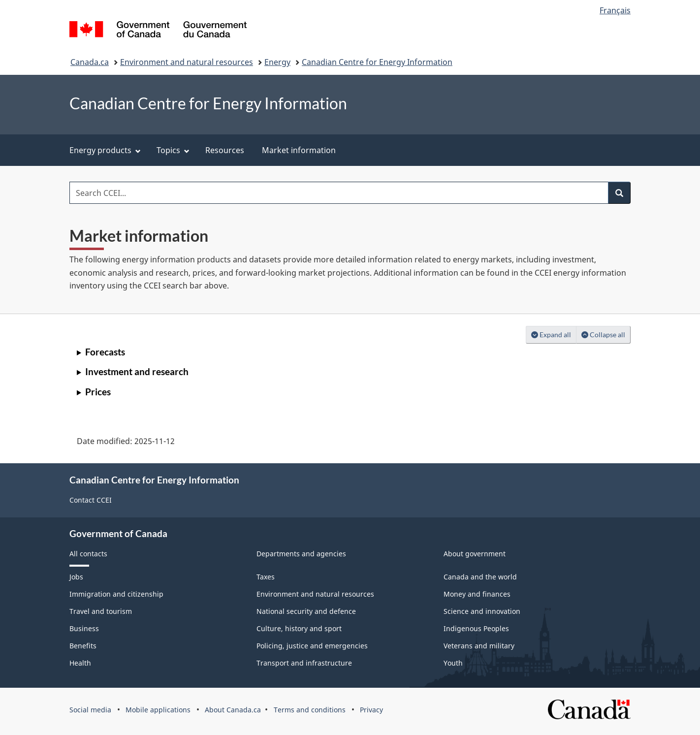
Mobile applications (158, 710)
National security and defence (306, 611)
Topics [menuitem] (173, 150)
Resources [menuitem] (225, 150)
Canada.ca (90, 62)
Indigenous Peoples (476, 628)
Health (80, 663)
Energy (277, 62)
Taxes (266, 577)
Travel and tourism (101, 611)
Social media (90, 710)
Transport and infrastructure (304, 663)
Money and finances (477, 594)
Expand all (554, 334)
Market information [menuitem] (299, 150)
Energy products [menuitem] (105, 150)
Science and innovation (482, 611)
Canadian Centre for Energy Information (377, 62)
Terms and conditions (310, 710)
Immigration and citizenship (116, 594)
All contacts (88, 554)
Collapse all (606, 334)
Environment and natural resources (187, 62)
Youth (453, 663)
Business (84, 628)
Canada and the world (480, 577)
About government (475, 554)
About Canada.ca (233, 710)
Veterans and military (479, 646)
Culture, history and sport (299, 628)
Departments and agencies (301, 554)
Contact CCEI (91, 500)
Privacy (371, 710)
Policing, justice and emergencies (312, 646)
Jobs (76, 577)
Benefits (83, 646)
